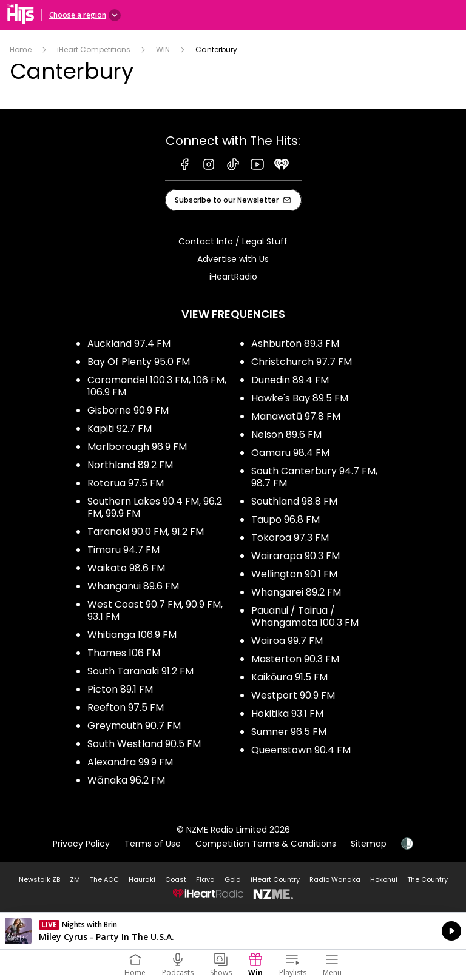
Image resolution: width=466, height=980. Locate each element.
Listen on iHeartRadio (233, 931)
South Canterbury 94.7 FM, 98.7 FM (314, 477)
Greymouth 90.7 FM (134, 726)
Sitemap (369, 844)
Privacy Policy (81, 844)
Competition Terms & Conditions (266, 844)
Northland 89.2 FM (130, 465)
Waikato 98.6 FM (126, 568)
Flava (205, 879)
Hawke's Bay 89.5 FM (300, 398)
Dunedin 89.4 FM (290, 380)
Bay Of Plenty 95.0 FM (139, 362)
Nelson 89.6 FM (286, 435)
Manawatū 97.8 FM (296, 416)
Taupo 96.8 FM (285, 519)
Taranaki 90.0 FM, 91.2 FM (146, 532)
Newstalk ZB (39, 879)
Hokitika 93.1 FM (287, 713)
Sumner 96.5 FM (289, 732)
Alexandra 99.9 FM (130, 762)
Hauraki (142, 879)
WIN (163, 49)
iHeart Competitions (94, 49)
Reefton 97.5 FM (126, 707)
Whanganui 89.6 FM (133, 586)
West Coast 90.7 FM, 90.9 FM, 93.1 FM (155, 610)
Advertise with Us (233, 259)
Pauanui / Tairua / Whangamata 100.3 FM (305, 616)
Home (21, 49)
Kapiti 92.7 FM (120, 428)
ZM (75, 879)
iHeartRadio (233, 277)
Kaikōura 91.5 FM (289, 677)
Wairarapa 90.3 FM (295, 556)
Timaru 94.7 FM (123, 550)
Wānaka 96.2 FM (126, 780)
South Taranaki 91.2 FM (140, 671)
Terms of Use (153, 844)
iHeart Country (275, 879)
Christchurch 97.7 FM (302, 362)
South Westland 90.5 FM (144, 744)
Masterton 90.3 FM (295, 659)
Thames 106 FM (124, 653)
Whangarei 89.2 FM (296, 592)
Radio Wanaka (335, 879)
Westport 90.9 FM (293, 695)
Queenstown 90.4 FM (301, 750)
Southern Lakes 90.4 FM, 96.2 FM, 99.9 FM (155, 507)
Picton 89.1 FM (120, 689)
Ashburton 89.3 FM (295, 344)
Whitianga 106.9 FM (132, 635)
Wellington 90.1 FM (294, 574)
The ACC (104, 879)
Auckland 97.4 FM (129, 344)
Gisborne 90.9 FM (128, 410)
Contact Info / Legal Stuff (233, 241)
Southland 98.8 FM (294, 501)
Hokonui (384, 879)
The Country (427, 879)
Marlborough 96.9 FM (137, 447)
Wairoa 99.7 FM (287, 641)
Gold (233, 879)
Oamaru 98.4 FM (290, 453)
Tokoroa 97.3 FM (290, 538)
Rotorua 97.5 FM (126, 483)
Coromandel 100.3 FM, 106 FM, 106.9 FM (157, 386)
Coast (176, 879)
